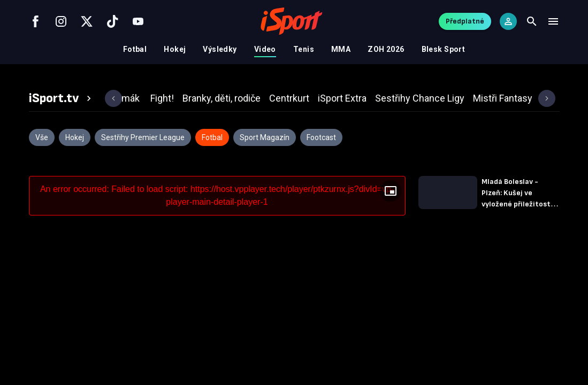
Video (265, 49)
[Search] (532, 21)
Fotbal (135, 49)
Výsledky (220, 49)
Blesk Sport (444, 49)
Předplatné (465, 21)
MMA (341, 49)
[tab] (62, 98)
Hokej (175, 49)
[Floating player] (391, 191)
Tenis (304, 49)
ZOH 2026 (386, 49)
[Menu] (553, 21)
